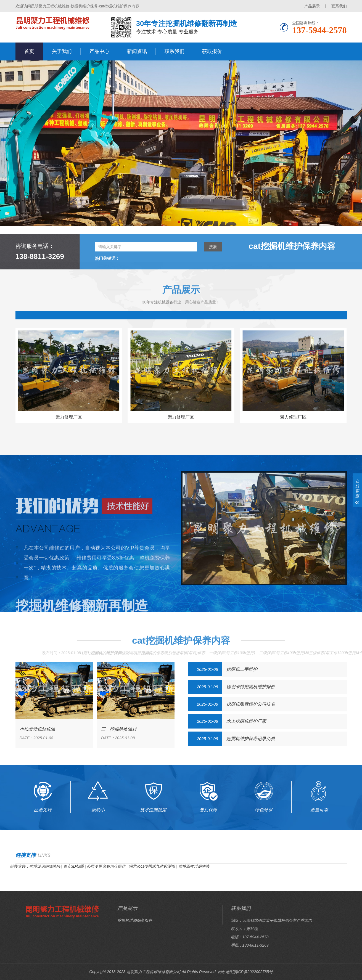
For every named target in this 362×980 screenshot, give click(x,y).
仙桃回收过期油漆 (194, 866)
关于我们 (62, 51)
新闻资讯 (137, 51)
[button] (179, 222)
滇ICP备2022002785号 (253, 972)
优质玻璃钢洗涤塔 (45, 866)
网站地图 (226, 972)
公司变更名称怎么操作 (106, 866)
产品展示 (312, 6)
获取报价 (212, 51)
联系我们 (339, 6)
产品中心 (99, 51)
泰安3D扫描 (73, 866)
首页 (29, 51)
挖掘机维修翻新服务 (135, 920)
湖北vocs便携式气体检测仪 (152, 866)
